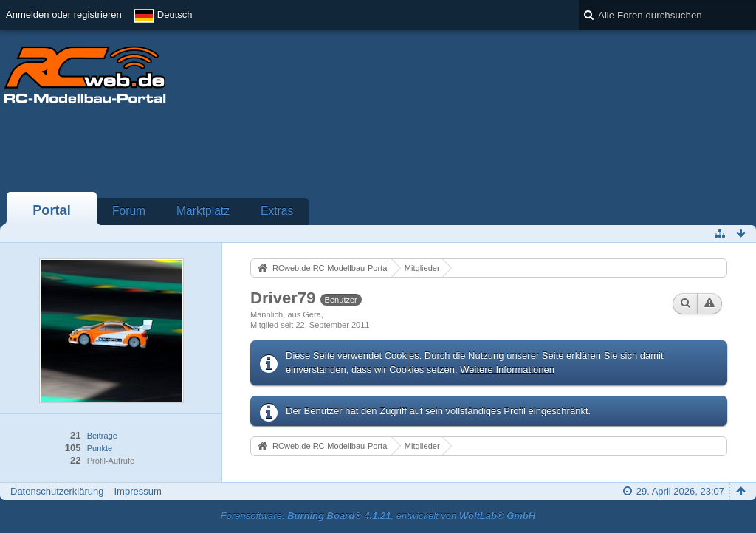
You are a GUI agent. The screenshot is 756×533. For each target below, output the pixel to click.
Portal (52, 210)
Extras (277, 211)
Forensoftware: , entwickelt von (378, 516)
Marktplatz (203, 211)
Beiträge (102, 436)
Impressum (137, 491)
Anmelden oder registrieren (64, 14)
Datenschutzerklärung (57, 491)
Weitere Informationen (507, 369)
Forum (129, 211)
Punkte (100, 448)
